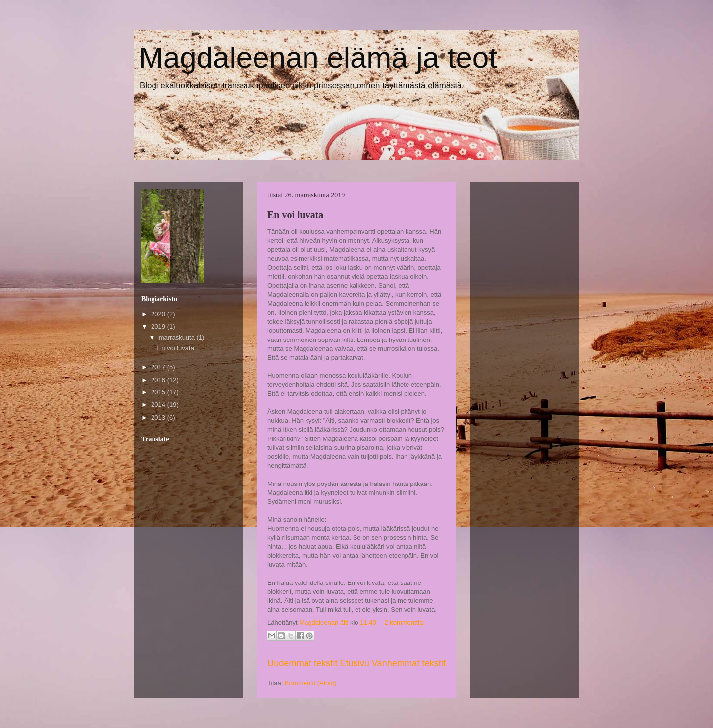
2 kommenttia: (405, 622)
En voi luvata (295, 215)
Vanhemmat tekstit (409, 663)
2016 (159, 380)
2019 (159, 326)
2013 (159, 417)
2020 (159, 314)
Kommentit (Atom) (311, 683)
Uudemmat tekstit (303, 663)
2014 (159, 405)
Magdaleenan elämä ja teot (318, 58)
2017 (159, 367)
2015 (159, 392)
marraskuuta (178, 337)
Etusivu (355, 663)
